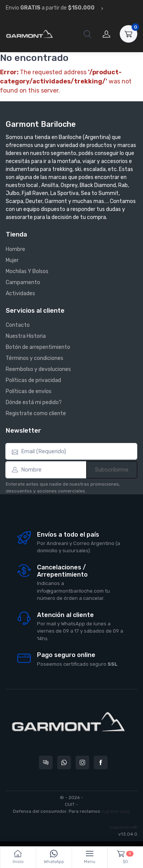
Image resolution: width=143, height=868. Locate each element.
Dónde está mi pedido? (34, 402)
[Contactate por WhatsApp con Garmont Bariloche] (64, 762)
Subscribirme (112, 470)
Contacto (18, 325)
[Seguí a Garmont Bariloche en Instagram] (82, 762)
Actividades (20, 293)
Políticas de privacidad (33, 380)
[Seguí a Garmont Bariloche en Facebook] (101, 762)
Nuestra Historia (26, 336)
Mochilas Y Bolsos (27, 271)
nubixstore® (124, 827)
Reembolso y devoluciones (38, 369)
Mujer (12, 260)
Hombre (15, 249)
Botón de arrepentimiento (38, 347)
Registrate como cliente (36, 413)
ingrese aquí (115, 811)
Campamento (23, 282)
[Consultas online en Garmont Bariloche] (46, 762)
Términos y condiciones (35, 358)
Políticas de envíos (29, 391)
